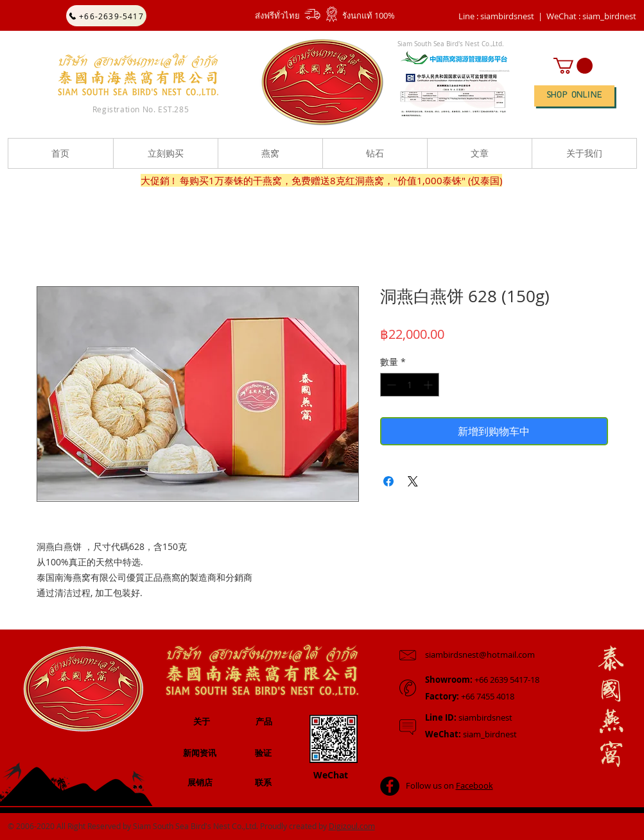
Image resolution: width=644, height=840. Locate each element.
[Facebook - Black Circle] (390, 786)
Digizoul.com (352, 826)
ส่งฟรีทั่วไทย (277, 15)
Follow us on (449, 785)
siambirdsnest (469, 717)
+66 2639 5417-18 (482, 680)
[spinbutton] (410, 385)
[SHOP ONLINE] (574, 96)
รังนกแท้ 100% (369, 15)
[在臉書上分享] (388, 481)
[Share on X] (413, 481)
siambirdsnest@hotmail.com (480, 655)
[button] (591, 16)
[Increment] (429, 385)
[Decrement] (390, 385)
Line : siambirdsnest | (500, 16)
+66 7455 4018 (470, 696)
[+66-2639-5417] (106, 16)
